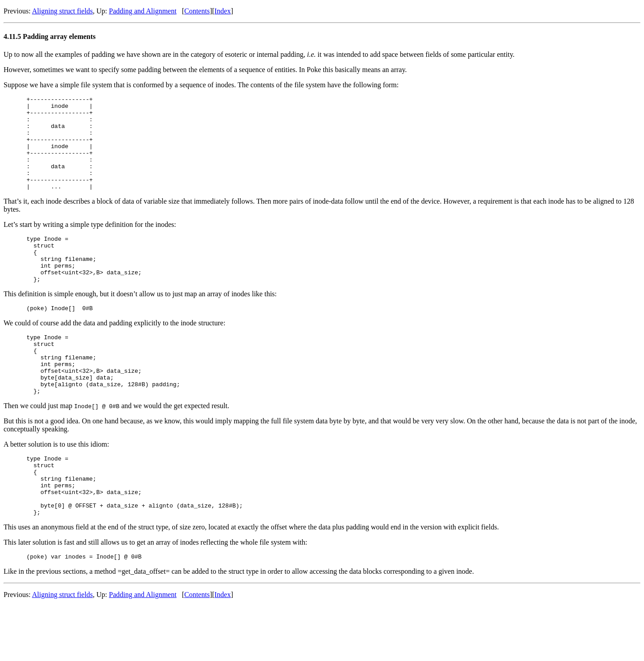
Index (223, 11)
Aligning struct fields (63, 11)
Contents (197, 11)
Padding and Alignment (143, 11)
